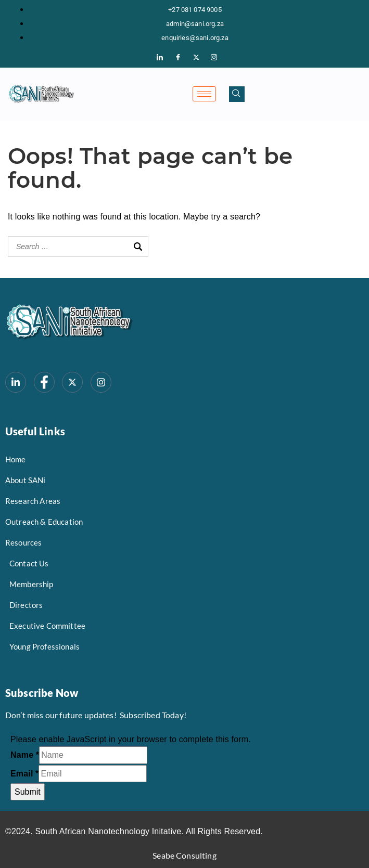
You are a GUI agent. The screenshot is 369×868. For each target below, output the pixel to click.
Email (24, 774)
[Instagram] (214, 58)
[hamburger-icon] (204, 94)
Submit (28, 792)
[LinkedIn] (160, 58)
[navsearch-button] (237, 94)
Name (25, 755)
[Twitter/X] (196, 58)
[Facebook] (178, 58)
